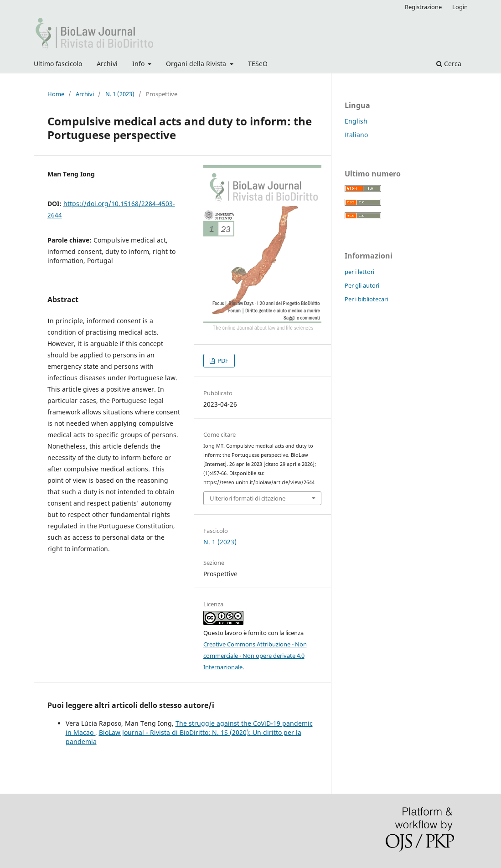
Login (460, 7)
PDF (222, 361)
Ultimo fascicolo (58, 64)
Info (139, 64)
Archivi (107, 64)
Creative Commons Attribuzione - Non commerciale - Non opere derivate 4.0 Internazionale (255, 656)
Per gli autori (362, 285)
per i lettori (359, 272)
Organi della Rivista (197, 64)
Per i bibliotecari (366, 299)
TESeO (258, 64)
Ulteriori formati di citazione (248, 498)
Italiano (356, 135)
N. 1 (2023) (120, 94)
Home (56, 94)
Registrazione (423, 7)
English (356, 121)
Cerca (449, 64)
